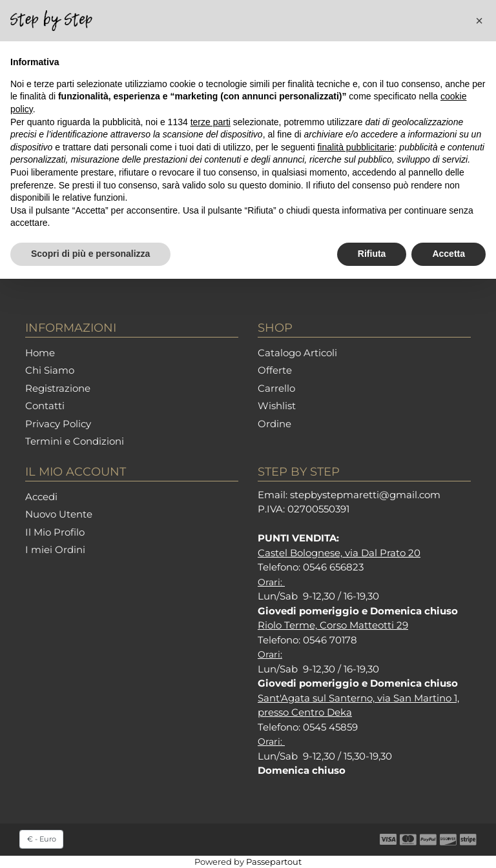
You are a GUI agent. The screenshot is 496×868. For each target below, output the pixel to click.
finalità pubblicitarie (356, 147)
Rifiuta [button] (372, 254)
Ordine (274, 424)
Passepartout (274, 862)
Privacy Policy (58, 424)
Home (40, 353)
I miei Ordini (55, 550)
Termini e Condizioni (75, 441)
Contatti (45, 406)
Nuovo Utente (59, 514)
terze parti (211, 122)
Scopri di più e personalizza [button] (90, 254)
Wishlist (277, 406)
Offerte (275, 370)
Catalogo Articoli (297, 353)
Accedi (41, 497)
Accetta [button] (449, 254)
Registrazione (58, 388)
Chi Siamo (50, 370)
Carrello (276, 388)
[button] (479, 21)
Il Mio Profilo (55, 532)
